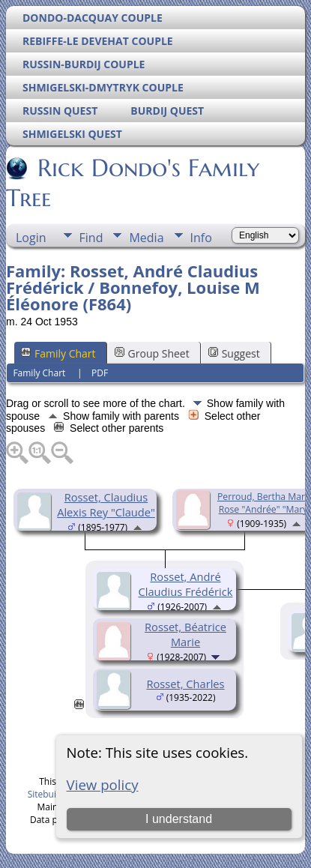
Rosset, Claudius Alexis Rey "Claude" (106, 504)
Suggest (234, 353)
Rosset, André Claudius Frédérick (186, 584)
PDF (100, 373)
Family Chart (58, 353)
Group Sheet (152, 353)
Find (91, 238)
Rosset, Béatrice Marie (185, 634)
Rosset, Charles (185, 684)
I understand (179, 819)
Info (201, 238)
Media (146, 238)
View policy (103, 784)
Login (31, 238)
